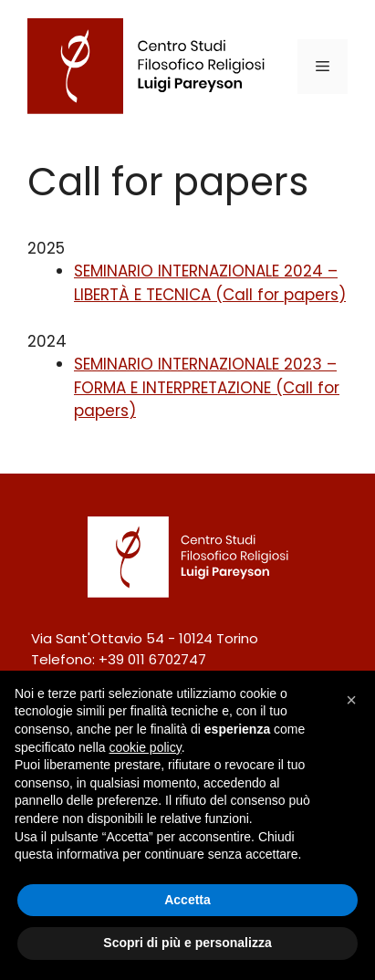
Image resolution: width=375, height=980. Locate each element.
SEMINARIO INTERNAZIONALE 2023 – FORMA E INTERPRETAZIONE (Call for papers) (207, 387)
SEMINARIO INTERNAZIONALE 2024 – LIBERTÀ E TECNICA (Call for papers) (210, 283)
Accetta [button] (187, 900)
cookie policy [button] (146, 747)
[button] (351, 700)
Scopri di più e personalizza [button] (187, 943)
